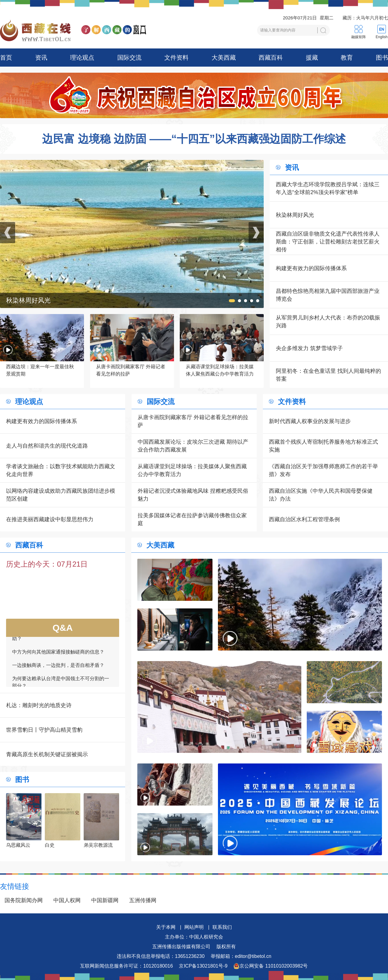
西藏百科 (271, 58)
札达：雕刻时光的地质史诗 (39, 705)
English (381, 37)
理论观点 (82, 58)
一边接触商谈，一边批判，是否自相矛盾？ (58, 667)
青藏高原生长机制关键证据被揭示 (47, 754)
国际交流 (129, 58)
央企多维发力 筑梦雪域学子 (309, 348)
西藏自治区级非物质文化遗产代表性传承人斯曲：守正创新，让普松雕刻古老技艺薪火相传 (328, 242)
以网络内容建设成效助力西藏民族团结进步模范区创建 (61, 495)
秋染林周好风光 (295, 215)
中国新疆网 (105, 900)
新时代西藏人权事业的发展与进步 (310, 421)
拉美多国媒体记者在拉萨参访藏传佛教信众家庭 (192, 519)
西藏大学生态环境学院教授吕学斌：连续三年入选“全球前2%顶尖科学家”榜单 (328, 188)
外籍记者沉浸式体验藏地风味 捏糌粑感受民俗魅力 (193, 495)
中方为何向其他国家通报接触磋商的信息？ (58, 654)
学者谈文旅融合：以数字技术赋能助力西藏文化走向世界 (61, 470)
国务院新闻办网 (24, 900)
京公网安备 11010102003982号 (271, 966)
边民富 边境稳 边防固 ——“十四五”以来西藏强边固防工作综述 (194, 139)
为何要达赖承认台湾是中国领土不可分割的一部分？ (61, 684)
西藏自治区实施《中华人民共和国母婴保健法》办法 (321, 495)
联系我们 (222, 927)
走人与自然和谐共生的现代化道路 (47, 446)
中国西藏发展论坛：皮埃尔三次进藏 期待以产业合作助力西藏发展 (193, 446)
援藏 (312, 58)
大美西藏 (224, 58)
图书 (382, 58)
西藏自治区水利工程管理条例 (304, 519)
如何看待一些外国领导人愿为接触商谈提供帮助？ (61, 637)
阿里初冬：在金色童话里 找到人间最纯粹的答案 (328, 375)
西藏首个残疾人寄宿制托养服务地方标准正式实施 (323, 446)
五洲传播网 (143, 900)
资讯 (41, 58)
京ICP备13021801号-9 (203, 966)
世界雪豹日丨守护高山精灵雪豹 (44, 730)
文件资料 (176, 58)
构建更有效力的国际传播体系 (311, 268)
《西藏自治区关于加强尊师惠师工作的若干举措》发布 (323, 470)
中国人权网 (67, 900)
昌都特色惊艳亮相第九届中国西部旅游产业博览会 (328, 295)
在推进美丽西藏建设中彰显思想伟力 (50, 519)
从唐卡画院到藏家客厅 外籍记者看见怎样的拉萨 (193, 421)
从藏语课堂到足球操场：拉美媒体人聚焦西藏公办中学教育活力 (192, 470)
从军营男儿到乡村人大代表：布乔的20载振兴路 (328, 322)
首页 (6, 58)
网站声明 (194, 927)
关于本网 (166, 927)
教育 (347, 58)
